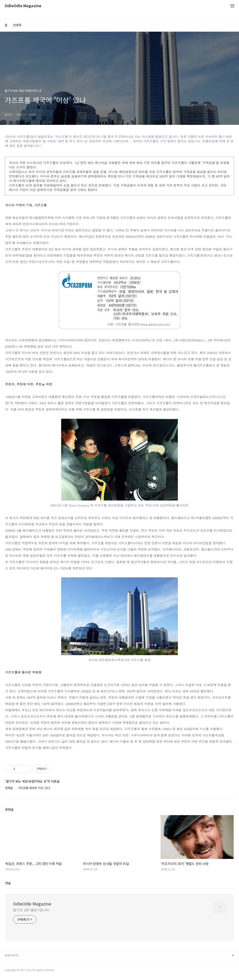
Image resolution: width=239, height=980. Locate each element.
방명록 (17, 25)
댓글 (8, 883)
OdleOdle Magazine (23, 6)
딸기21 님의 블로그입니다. (31, 910)
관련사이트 (12, 955)
